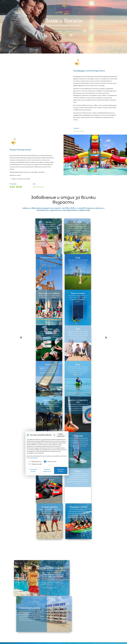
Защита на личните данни (31, 638)
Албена (27, 624)
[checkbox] (44, 633)
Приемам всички (82, 639)
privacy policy (83, 630)
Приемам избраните (64, 639)
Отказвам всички (45, 639)
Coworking (100, 624)
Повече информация (83, 613)
